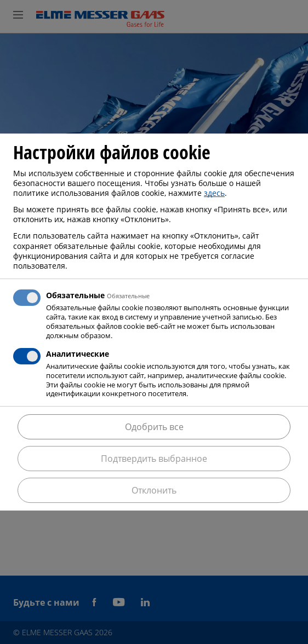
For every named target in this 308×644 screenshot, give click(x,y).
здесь (214, 193)
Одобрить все (154, 427)
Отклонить (154, 490)
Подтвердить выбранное (154, 459)
